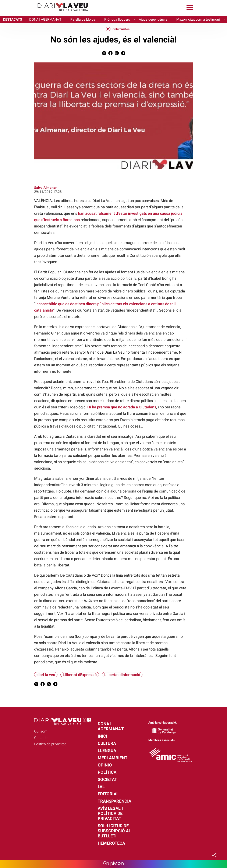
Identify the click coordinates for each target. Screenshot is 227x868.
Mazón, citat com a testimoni (198, 19)
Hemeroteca (111, 843)
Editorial (108, 794)
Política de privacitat (50, 744)
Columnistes (121, 29)
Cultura (107, 743)
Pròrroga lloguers (117, 19)
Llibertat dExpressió (80, 675)
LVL (101, 787)
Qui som (41, 731)
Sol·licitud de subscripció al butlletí (114, 831)
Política (107, 772)
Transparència (114, 801)
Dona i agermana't (111, 726)
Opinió (105, 765)
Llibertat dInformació (122, 675)
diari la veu (46, 675)
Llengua (107, 751)
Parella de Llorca (83, 19)
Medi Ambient (113, 758)
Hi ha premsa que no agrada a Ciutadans (122, 407)
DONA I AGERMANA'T (45, 19)
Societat (107, 779)
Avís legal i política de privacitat (110, 813)
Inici (102, 736)
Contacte (41, 738)
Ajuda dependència (153, 19)
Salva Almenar (45, 188)
